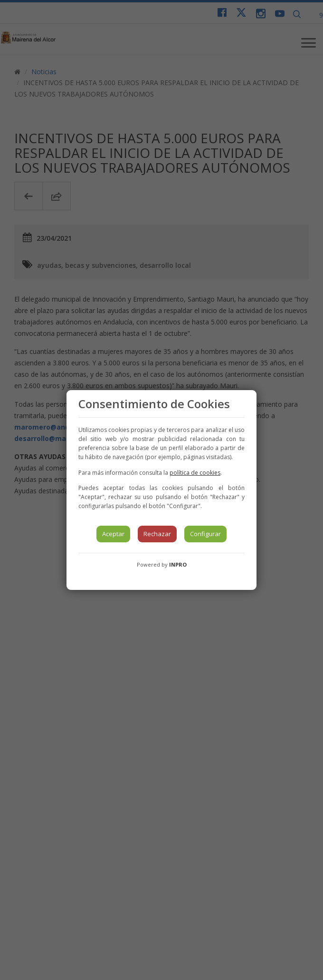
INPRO (178, 564)
